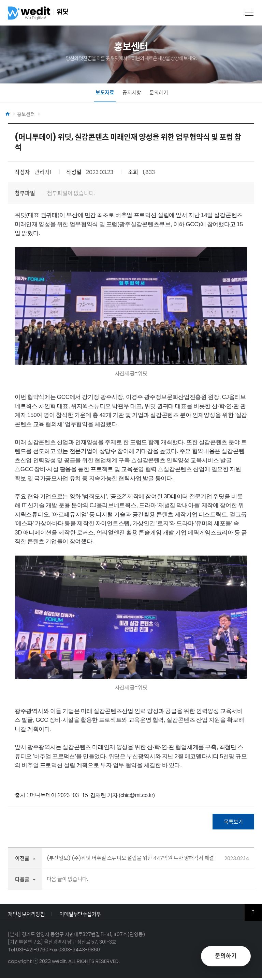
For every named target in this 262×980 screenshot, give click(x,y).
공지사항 (132, 93)
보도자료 (105, 93)
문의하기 (159, 93)
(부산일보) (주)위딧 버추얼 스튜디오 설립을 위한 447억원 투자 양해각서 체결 (130, 859)
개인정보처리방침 (26, 915)
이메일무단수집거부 (80, 915)
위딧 (50, 15)
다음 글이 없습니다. (67, 880)
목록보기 (233, 822)
